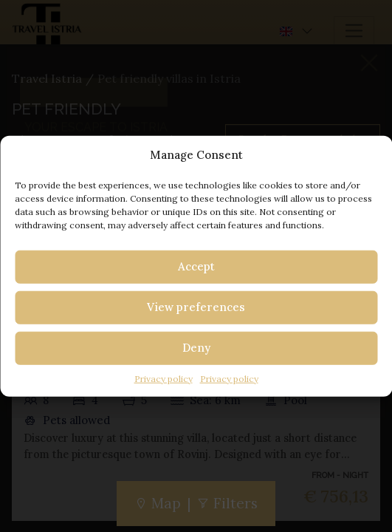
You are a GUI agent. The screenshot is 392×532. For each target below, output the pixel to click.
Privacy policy (164, 378)
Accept (196, 266)
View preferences (196, 307)
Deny (196, 348)
